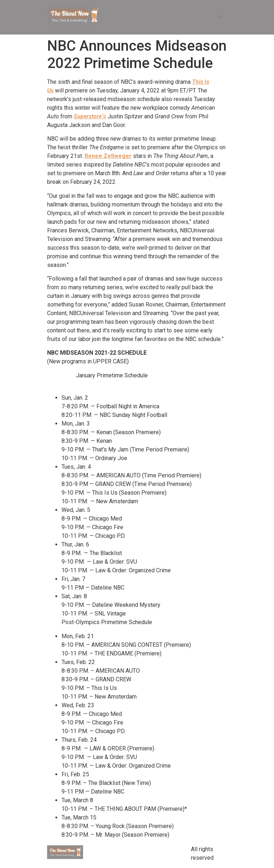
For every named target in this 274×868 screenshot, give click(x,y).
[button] (220, 17)
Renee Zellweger (108, 156)
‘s (90, 116)
